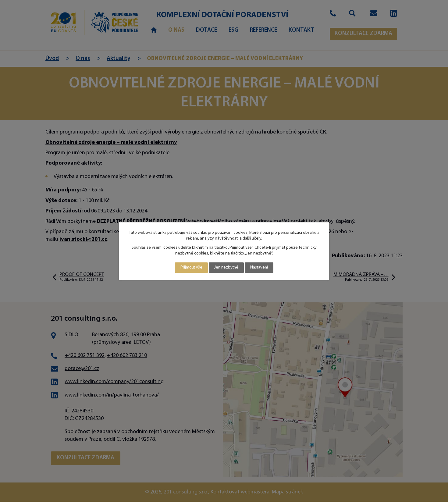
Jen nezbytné (226, 268)
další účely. (252, 239)
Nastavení (260, 268)
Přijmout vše (190, 268)
